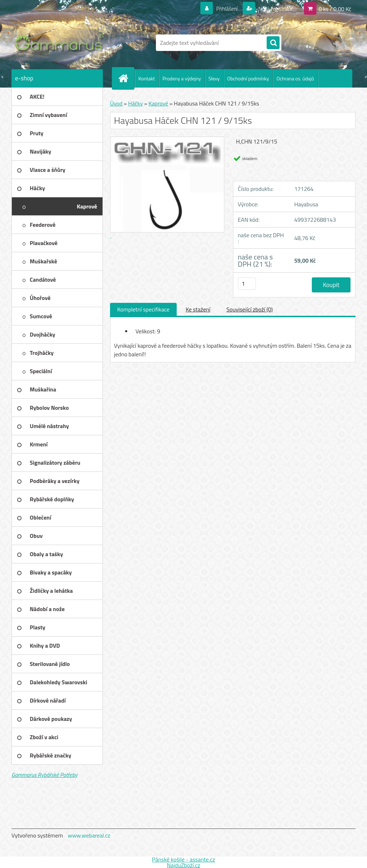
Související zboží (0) (250, 309)
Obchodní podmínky (248, 78)
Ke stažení (198, 309)
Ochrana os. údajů (295, 78)
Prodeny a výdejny (182, 78)
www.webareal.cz (89, 835)
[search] (273, 43)
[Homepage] (126, 78)
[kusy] (247, 284)
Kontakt (147, 78)
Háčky (135, 103)
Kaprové (158, 103)
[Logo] (61, 43)
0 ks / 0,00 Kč (335, 9)
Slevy (214, 78)
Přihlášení (223, 9)
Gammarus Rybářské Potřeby (44, 775)
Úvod (116, 103)
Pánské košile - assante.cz (183, 859)
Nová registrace (273, 9)
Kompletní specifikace (143, 309)
